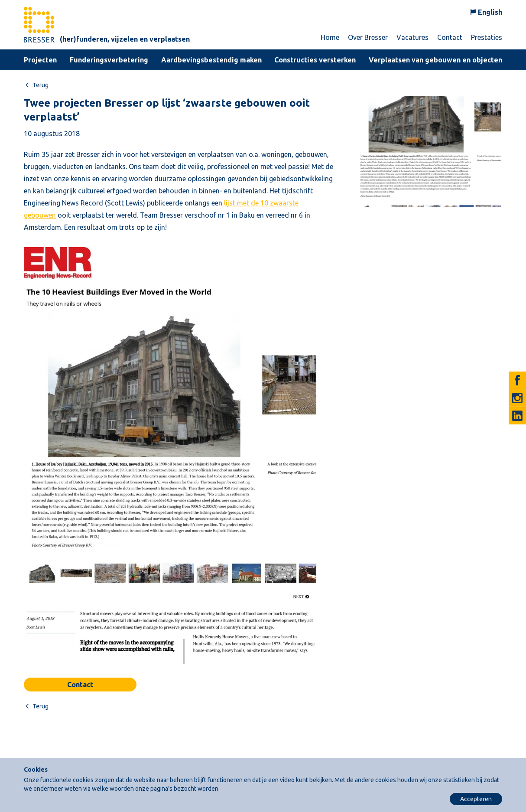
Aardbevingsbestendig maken (211, 60)
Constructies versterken (315, 60)
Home (330, 37)
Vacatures (412, 37)
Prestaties (487, 37)
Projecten (40, 60)
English (490, 12)
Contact (450, 37)
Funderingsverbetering (109, 60)
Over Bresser (368, 37)
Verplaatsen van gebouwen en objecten (435, 60)
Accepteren (476, 799)
